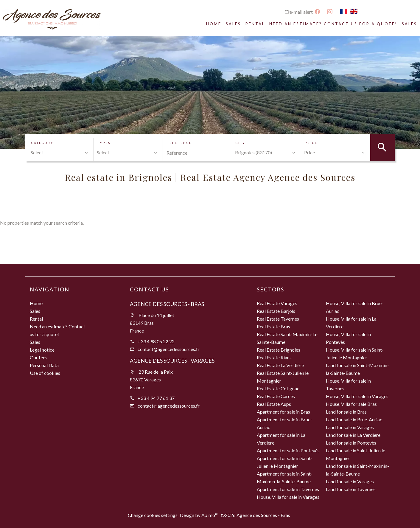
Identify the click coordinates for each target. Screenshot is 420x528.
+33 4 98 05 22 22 (156, 341)
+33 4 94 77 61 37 (156, 398)
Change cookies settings (153, 515)
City (241, 143)
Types (104, 143)
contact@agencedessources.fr (169, 349)
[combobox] (59, 153)
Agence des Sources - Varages (172, 361)
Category (42, 143)
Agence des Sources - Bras (167, 304)
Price (311, 143)
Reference (179, 143)
